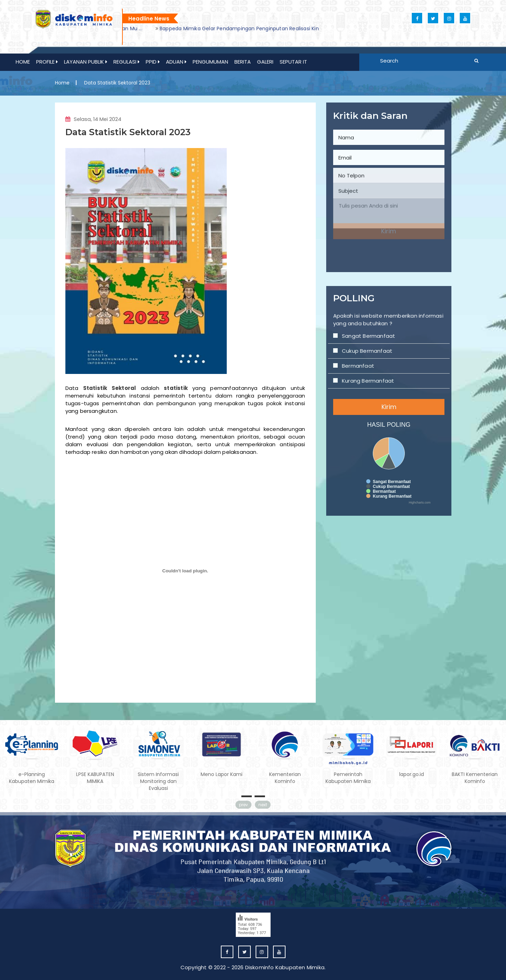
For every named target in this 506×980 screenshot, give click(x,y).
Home (23, 62)
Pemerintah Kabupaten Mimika (348, 778)
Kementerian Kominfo (285, 778)
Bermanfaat (370, 344)
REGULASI (126, 62)
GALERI (265, 62)
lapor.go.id (412, 775)
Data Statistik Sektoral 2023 (128, 136)
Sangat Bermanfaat (376, 326)
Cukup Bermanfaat (375, 335)
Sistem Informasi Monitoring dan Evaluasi (158, 782)
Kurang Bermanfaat (376, 353)
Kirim (389, 369)
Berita (243, 62)
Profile (47, 62)
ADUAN (176, 62)
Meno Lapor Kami (222, 775)
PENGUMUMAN (210, 62)
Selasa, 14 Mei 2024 (94, 123)
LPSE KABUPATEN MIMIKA (95, 778)
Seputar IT (293, 62)
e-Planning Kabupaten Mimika (32, 778)
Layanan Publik (86, 62)
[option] (222, 28)
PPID (153, 62)
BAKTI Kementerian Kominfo (475, 778)
